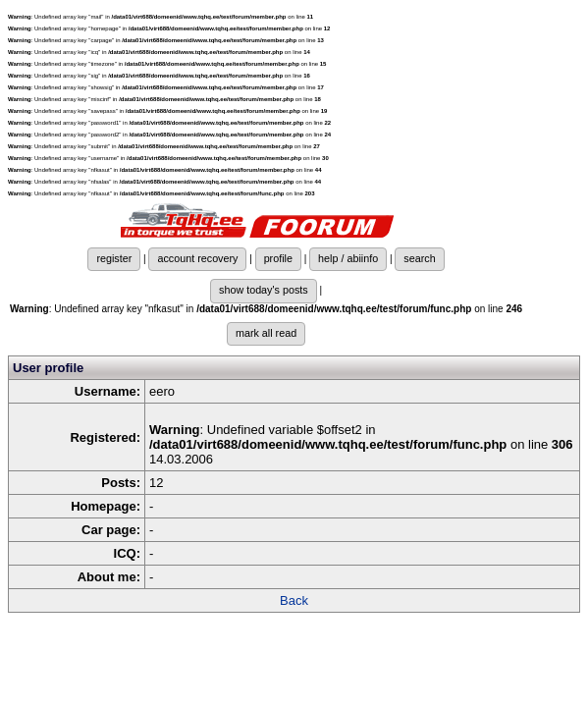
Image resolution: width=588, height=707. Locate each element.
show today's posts (264, 290)
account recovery (197, 258)
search (419, 258)
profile (278, 258)
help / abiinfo (348, 258)
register (114, 258)
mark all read (266, 333)
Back (294, 600)
